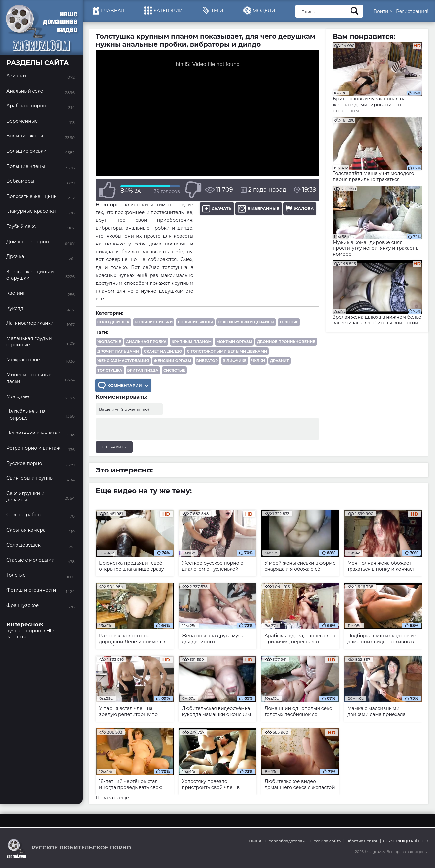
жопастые (109, 342)
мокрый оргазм (234, 342)
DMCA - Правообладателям (277, 841)
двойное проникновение (286, 342)
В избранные (259, 209)
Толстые (289, 322)
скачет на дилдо (163, 351)
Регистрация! (412, 11)
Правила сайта (326, 841)
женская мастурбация (123, 361)
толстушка (110, 370)
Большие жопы (195, 322)
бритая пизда (143, 370)
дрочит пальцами (118, 351)
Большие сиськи (154, 322)
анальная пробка (146, 342)
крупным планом (192, 342)
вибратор (207, 361)
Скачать (217, 209)
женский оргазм (173, 361)
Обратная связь (362, 841)
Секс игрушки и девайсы (246, 322)
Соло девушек (114, 322)
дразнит (280, 361)
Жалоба (300, 209)
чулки (258, 361)
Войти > (383, 11)
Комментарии (123, 385)
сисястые (174, 370)
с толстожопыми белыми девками (227, 351)
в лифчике (235, 361)
